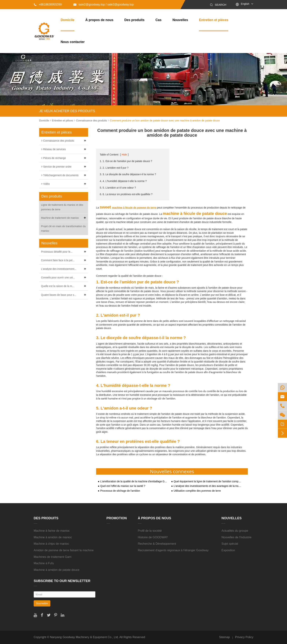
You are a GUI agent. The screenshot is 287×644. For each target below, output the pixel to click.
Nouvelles (180, 20)
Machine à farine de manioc (52, 531)
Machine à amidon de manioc (53, 537)
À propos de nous (99, 20)
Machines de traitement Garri (53, 557)
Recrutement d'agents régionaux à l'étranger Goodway (173, 550)
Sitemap (224, 637)
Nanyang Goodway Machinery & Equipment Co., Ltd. (84, 637)
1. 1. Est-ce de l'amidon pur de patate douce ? (126, 161)
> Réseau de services (53, 149)
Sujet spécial (230, 544)
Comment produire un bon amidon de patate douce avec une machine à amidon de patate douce (165, 121)
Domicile (67, 20)
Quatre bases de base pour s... (59, 295)
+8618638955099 (48, 4)
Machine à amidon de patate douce (57, 570)
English (245, 4)
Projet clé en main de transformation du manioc (63, 229)
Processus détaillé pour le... (57, 252)
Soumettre (42, 603)
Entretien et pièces (214, 20)
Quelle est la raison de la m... (58, 286)
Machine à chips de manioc (51, 544)
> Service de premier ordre (56, 167)
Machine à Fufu (44, 563)
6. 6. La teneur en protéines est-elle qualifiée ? (126, 194)
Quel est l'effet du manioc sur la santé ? (123, 486)
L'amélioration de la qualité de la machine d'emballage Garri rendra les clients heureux (134, 481)
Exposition (228, 550)
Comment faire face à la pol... (58, 260)
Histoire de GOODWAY (153, 537)
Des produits (134, 20)
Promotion (117, 518)
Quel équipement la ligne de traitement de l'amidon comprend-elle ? (207, 481)
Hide (124, 155)
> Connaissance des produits (58, 141)
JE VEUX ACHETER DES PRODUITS (67, 111)
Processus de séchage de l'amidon (120, 491)
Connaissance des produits (92, 121)
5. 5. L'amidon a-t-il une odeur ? (118, 188)
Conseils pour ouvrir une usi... (58, 277)
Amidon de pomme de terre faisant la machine (64, 550)
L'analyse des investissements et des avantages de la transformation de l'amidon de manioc (207, 486)
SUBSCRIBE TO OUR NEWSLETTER (62, 581)
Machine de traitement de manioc (64, 218)
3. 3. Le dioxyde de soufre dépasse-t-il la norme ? (128, 174)
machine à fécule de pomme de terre (134, 208)
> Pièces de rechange (53, 158)
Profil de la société (150, 531)
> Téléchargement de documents (60, 175)
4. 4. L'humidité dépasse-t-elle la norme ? (123, 181)
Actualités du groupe (235, 531)
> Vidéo (45, 184)
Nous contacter (73, 42)
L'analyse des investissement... (59, 269)
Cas (158, 20)
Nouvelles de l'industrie (236, 537)
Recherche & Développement (157, 544)
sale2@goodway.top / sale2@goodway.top (104, 4)
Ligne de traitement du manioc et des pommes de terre (62, 207)
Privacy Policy (244, 637)
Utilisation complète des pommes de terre (197, 491)
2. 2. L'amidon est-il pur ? (114, 168)
